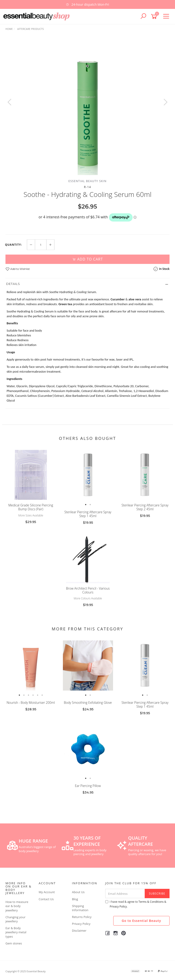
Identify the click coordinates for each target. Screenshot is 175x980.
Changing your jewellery (15, 919)
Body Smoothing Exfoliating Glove (88, 703)
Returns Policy (82, 917)
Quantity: (13, 245)
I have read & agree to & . (136, 904)
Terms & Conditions (151, 902)
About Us (78, 892)
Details (13, 284)
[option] (87, 4)
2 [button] (90, 505)
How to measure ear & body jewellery (17, 906)
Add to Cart (88, 259)
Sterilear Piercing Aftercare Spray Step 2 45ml (145, 507)
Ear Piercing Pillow (88, 786)
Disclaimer (79, 931)
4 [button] (33, 695)
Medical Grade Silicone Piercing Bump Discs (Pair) (31, 507)
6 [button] (42, 695)
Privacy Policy (81, 924)
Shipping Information (80, 908)
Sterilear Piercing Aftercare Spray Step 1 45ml (88, 514)
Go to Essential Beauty (141, 921)
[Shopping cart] (155, 17)
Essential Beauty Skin (87, 181)
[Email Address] (125, 894)
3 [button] (28, 695)
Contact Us (46, 899)
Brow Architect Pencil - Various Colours (88, 590)
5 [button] (38, 695)
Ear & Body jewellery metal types (16, 932)
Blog (75, 899)
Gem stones (14, 943)
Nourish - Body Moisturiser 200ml (31, 703)
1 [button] (86, 505)
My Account (47, 892)
